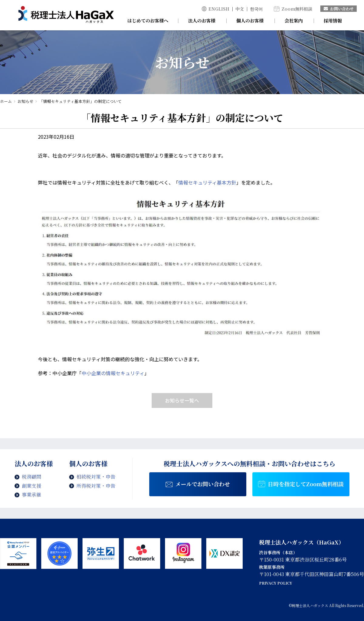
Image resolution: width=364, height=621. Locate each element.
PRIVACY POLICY (276, 583)
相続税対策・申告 (96, 477)
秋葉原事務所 (272, 567)
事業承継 (32, 495)
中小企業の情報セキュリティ (113, 373)
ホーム (6, 101)
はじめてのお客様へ (148, 20)
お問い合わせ (339, 9)
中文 (240, 9)
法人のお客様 (202, 20)
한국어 (256, 9)
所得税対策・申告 (96, 486)
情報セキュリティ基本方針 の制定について (66, 15)
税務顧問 (32, 477)
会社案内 (294, 20)
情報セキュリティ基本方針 (207, 182)
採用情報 (333, 20)
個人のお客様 (250, 20)
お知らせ (25, 101)
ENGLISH (219, 9)
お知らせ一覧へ (182, 400)
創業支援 (32, 486)
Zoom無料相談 (297, 9)
